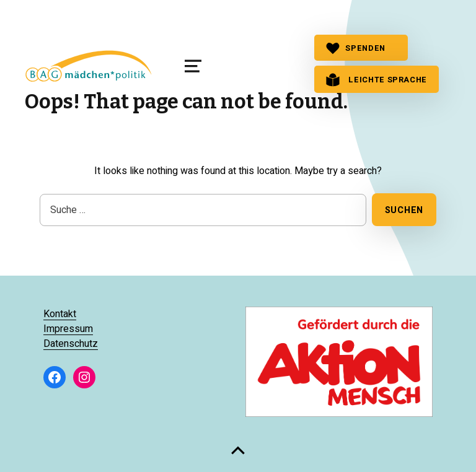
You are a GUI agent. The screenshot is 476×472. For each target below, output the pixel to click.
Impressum (68, 329)
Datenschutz (71, 344)
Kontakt (60, 314)
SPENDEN (355, 48)
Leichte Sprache (377, 80)
